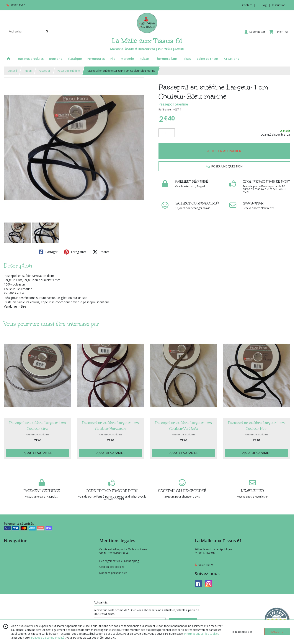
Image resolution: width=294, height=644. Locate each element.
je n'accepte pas (242, 632)
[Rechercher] (47, 32)
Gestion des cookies (112, 567)
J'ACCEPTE (277, 632)
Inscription (279, 5)
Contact (247, 5)
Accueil (13, 71)
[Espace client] (255, 32)
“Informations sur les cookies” (202, 634)
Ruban (28, 71)
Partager (48, 252)
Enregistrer (75, 252)
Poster (101, 252)
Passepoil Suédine (69, 71)
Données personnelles (113, 573)
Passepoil (45, 71)
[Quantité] (167, 133)
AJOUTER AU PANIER (224, 151)
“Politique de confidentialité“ (48, 638)
